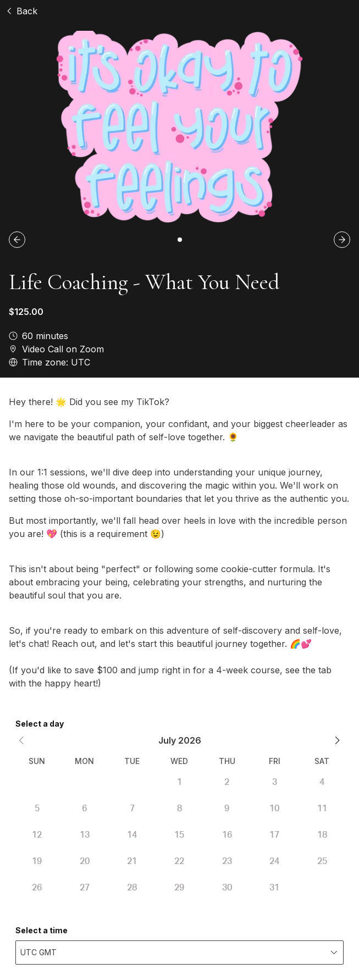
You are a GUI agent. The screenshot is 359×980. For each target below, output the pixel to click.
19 (37, 861)
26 (37, 888)
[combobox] (179, 953)
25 (322, 861)
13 (85, 835)
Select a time (42, 930)
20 (85, 861)
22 (179, 861)
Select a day (40, 724)
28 (132, 888)
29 (179, 888)
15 (179, 835)
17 (274, 835)
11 (322, 809)
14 (132, 835)
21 (132, 861)
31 (274, 888)
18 (322, 835)
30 (227, 888)
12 (37, 835)
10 (274, 809)
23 (227, 861)
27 (85, 888)
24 (274, 861)
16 (227, 835)
